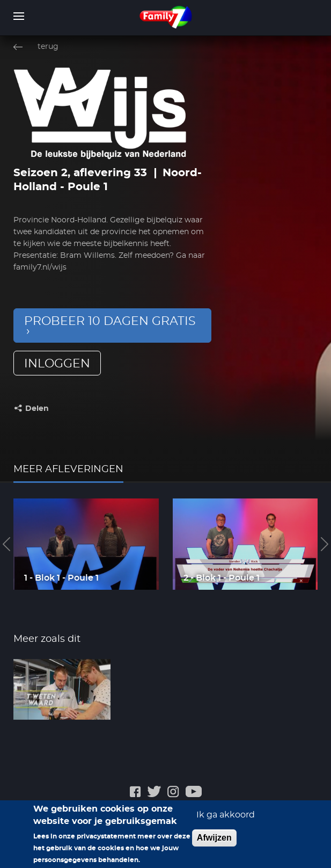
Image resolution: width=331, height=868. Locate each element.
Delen (37, 409)
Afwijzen (214, 843)
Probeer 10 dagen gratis (110, 321)
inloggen (57, 364)
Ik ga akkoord (226, 820)
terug (48, 47)
